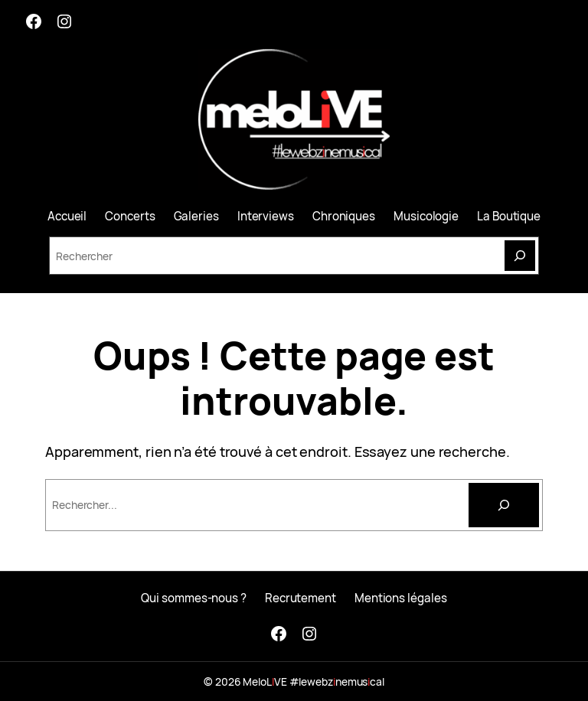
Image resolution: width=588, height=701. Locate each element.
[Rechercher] (504, 505)
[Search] (520, 256)
